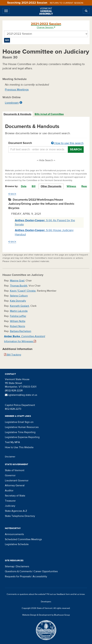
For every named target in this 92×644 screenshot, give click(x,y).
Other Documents (51, 186)
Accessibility (40, 576)
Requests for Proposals (18, 576)
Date (24, 186)
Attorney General (15, 485)
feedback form (63, 594)
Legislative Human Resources (22, 427)
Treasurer (10, 501)
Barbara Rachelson (21, 331)
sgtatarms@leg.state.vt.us (21, 395)
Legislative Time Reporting (20, 432)
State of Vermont (15, 470)
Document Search (46, 143)
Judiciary (10, 506)
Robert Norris (17, 326)
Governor (10, 475)
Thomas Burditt (19, 286)
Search (76, 149)
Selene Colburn (19, 296)
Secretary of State (15, 496)
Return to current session (67, 3)
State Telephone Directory (20, 516)
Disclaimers (23, 566)
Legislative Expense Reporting (22, 437)
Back (12, 194)
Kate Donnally (18, 301)
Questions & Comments (18, 571)
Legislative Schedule (17, 544)
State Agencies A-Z (16, 511)
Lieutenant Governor (17, 481)
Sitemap (10, 566)
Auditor (9, 491)
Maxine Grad (17, 281)
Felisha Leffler (18, 316)
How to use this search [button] (67, 143)
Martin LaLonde (19, 311)
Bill (34, 186)
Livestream (12, 103)
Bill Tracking (13, 355)
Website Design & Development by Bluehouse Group (46, 615)
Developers (46, 602)
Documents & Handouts (17, 114)
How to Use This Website (19, 447)
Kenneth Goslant (20, 306)
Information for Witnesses (20, 341)
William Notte (18, 321)
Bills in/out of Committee (49, 114)
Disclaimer (10, 457)
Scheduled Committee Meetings (23, 539)
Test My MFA (12, 442)
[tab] (18, 114)
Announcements (14, 534)
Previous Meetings (17, 90)
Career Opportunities (46, 571)
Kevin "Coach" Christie (23, 291)
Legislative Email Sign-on (19, 422)
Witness (71, 186)
